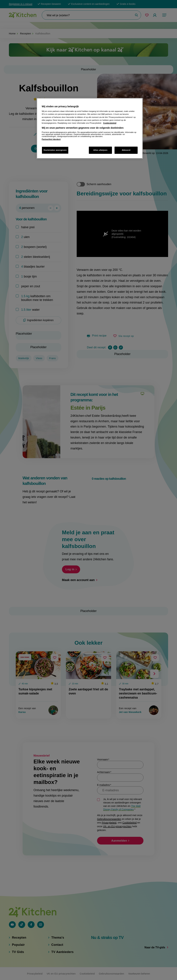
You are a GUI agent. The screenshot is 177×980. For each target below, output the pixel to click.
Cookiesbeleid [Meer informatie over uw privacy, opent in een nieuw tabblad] (110, 123)
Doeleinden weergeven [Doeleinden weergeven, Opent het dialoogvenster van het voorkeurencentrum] (55, 150)
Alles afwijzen (100, 150)
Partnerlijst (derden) (51, 139)
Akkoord (126, 150)
